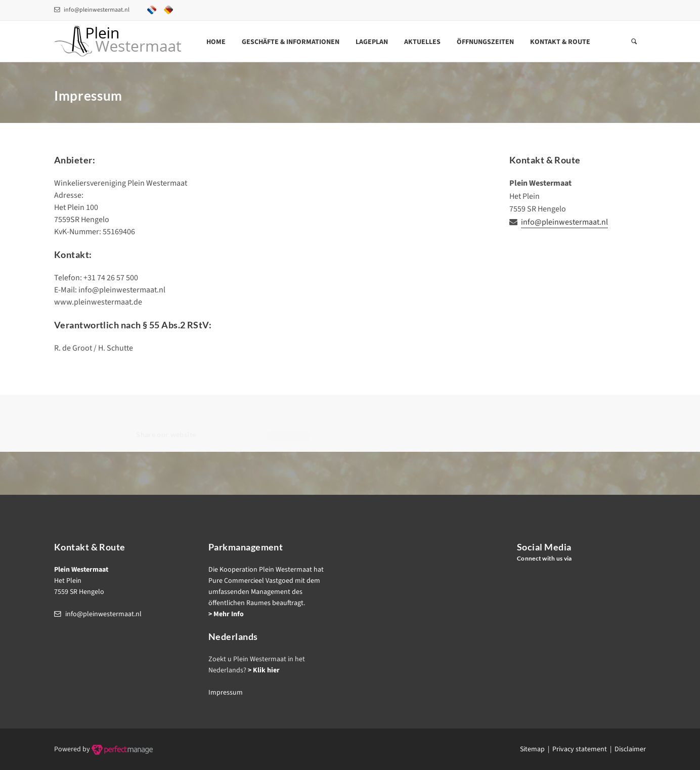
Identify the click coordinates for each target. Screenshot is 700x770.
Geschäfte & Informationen (291, 42)
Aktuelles (422, 42)
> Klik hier (264, 670)
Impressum (226, 693)
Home (216, 42)
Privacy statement (580, 749)
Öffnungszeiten (485, 42)
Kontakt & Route (560, 42)
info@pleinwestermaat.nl (92, 10)
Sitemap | (536, 749)
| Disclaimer (626, 749)
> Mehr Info (226, 614)
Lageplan (372, 42)
